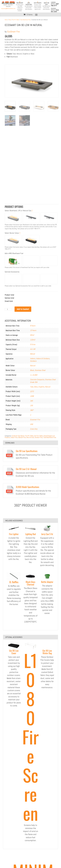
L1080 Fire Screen (30, 737)
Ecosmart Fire (35, 420)
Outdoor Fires (39, 437)
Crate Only (34, 429)
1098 (32, 396)
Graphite (41, 387)
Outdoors (33, 361)
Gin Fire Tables (39, 436)
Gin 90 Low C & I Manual (26, 469)
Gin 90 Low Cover (14, 652)
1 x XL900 (34, 375)
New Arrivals (30, 437)
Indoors (33, 358)
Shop (10, 20)
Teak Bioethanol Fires (25, 20)
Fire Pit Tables (16, 20)
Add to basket (23, 309)
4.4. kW (33, 349)
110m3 (33, 340)
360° (32, 410)
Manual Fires (22, 437)
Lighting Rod (30, 534)
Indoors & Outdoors (43, 358)
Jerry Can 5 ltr (47, 534)
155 (31, 406)
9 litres (33, 344)
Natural (33, 366)
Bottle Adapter (47, 582)
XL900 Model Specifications (27, 487)
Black (32, 370)
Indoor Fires (14, 437)
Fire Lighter (14, 534)
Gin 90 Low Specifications (27, 451)
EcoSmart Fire (13, 32)
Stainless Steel (40, 370)
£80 (32, 424)
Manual (33, 354)
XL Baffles (14, 582)
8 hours (33, 326)
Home (6, 20)
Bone (36, 387)
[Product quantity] (8, 309)
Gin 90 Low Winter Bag (47, 652)
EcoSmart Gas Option (18, 436)
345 (31, 401)
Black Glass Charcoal (30, 583)
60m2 (32, 335)
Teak (32, 387)
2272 (32, 391)
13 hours (33, 330)
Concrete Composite (37, 380)
